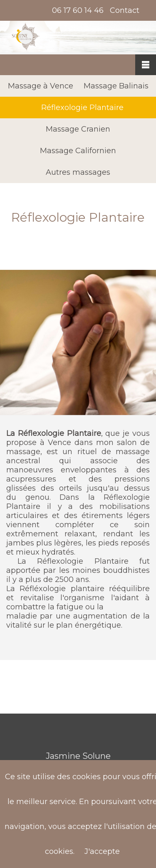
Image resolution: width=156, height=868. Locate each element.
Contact (125, 10)
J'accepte (102, 851)
